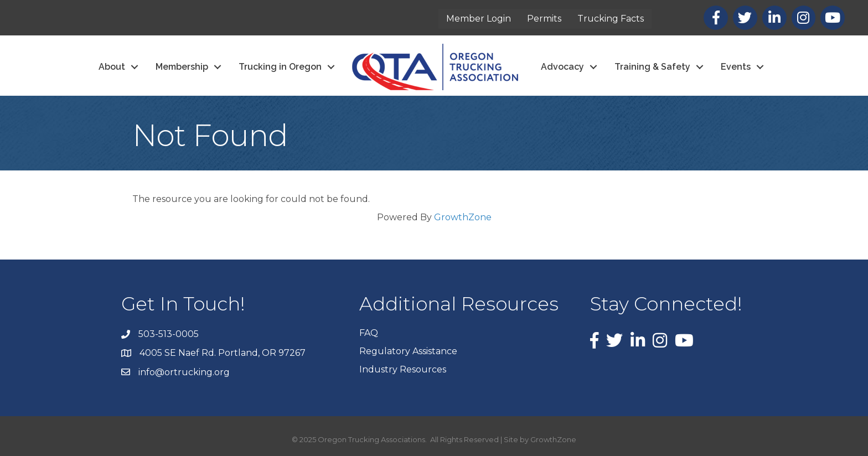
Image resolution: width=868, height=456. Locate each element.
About (112, 67)
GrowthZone (463, 217)
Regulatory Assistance (408, 351)
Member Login (479, 19)
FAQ (369, 333)
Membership (182, 67)
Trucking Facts (611, 19)
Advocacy (562, 67)
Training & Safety (652, 67)
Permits (544, 19)
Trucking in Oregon (280, 67)
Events (736, 67)
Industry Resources (403, 369)
